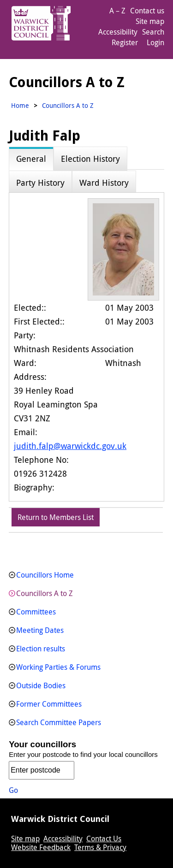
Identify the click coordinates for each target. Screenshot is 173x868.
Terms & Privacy (100, 847)
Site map (150, 21)
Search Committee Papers (59, 722)
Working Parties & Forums (58, 667)
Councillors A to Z (45, 593)
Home (20, 105)
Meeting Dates (40, 630)
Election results (41, 649)
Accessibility (118, 32)
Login (155, 42)
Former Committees (49, 704)
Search (153, 32)
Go (13, 790)
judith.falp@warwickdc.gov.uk (70, 446)
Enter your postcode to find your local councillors (83, 754)
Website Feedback (41, 847)
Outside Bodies (41, 685)
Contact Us (104, 838)
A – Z (117, 11)
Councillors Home (45, 575)
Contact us (147, 11)
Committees (36, 612)
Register (125, 42)
